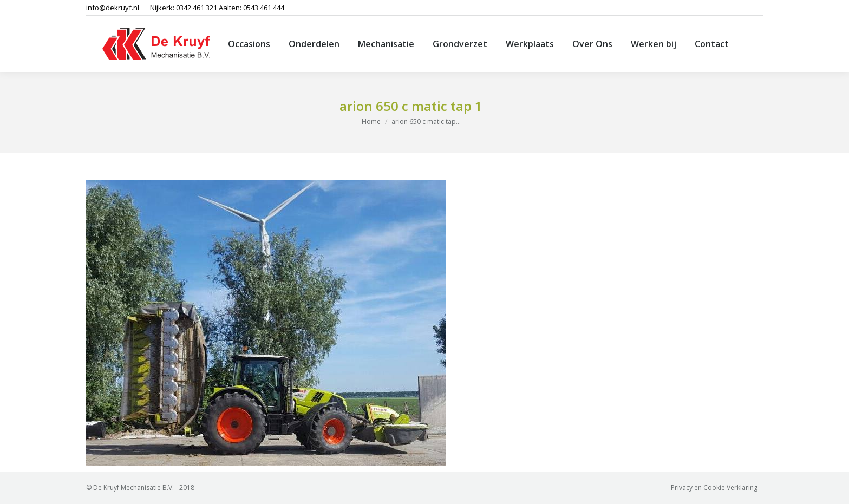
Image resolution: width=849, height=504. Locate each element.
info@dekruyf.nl (113, 8)
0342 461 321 (197, 8)
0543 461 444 (264, 8)
